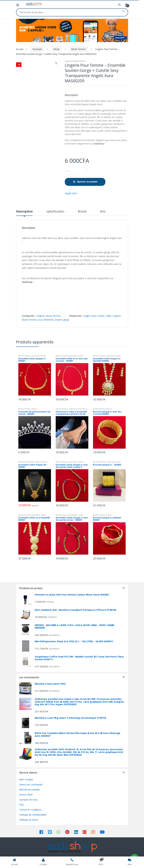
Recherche (123, 12)
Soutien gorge (62, 320)
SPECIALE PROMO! (26, 462)
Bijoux (34, 409)
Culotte (101, 316)
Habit (108, 316)
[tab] (24, 213)
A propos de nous (28, 800)
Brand (82, 212)
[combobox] (67, 12)
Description (24, 212)
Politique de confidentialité (33, 815)
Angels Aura (71, 193)
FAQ (22, 805)
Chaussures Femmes (78, 409)
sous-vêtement (46, 320)
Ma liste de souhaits (30, 790)
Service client (26, 795)
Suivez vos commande (31, 784)
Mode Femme (78, 49)
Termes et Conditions (30, 810)
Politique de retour (29, 820)
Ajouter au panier (87, 182)
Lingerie (68, 61)
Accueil (20, 49)
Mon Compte (26, 779)
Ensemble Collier (39, 356)
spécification (55, 212)
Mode (56, 49)
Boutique (37, 49)
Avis (103, 212)
